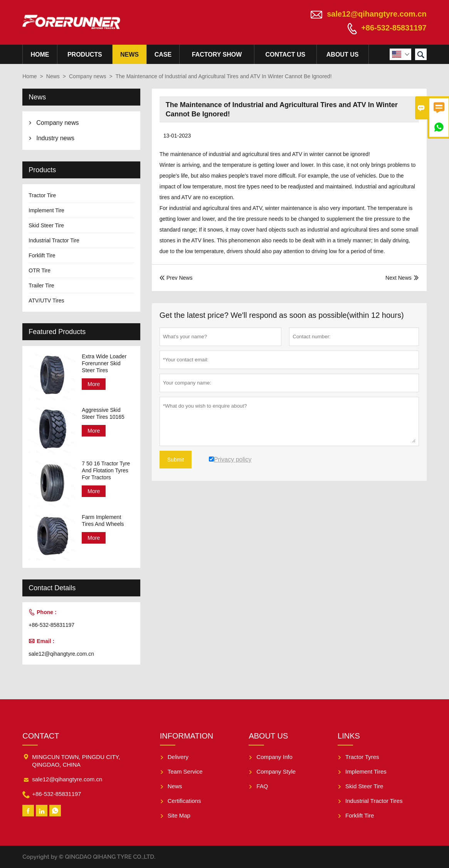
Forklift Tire (42, 255)
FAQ (262, 786)
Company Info (274, 757)
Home (40, 55)
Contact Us (286, 55)
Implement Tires (366, 771)
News (129, 55)
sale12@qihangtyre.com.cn (377, 14)
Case (163, 55)
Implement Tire (46, 210)
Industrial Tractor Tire (54, 240)
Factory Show (217, 55)
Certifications (184, 801)
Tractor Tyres (362, 757)
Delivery (178, 757)
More (94, 384)
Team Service (185, 771)
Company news (88, 76)
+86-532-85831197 (394, 28)
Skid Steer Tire (46, 225)
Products (85, 55)
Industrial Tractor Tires (374, 801)
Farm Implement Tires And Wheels (103, 520)
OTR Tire (40, 270)
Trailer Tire (41, 285)
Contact (41, 736)
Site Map (179, 815)
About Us (343, 55)
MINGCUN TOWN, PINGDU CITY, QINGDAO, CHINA (76, 761)
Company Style (276, 771)
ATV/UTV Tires (46, 301)
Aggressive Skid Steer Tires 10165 (103, 413)
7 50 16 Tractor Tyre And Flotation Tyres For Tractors (106, 470)
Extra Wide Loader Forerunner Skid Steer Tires (104, 363)
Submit (176, 460)
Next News (399, 278)
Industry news (55, 138)
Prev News (176, 278)
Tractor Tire (42, 195)
